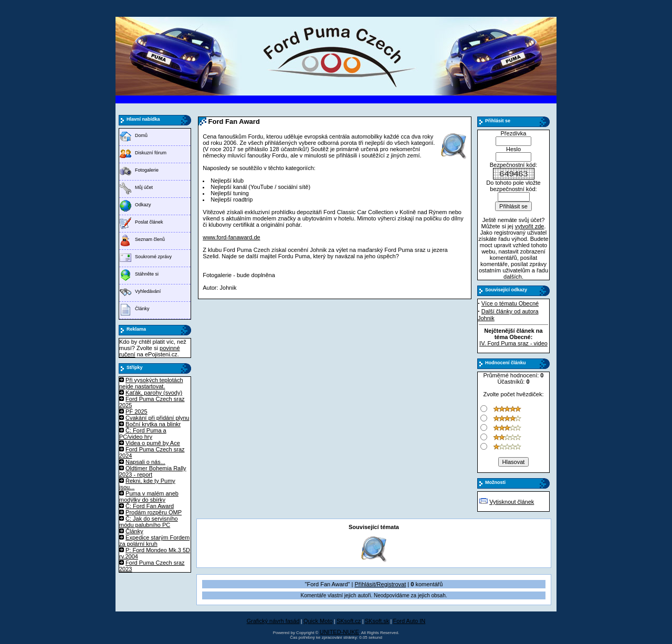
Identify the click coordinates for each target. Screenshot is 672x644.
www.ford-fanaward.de (231, 237)
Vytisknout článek (512, 502)
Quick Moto (318, 621)
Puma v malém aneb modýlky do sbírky (149, 497)
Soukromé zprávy (153, 257)
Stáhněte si (147, 274)
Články (142, 309)
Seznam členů (150, 239)
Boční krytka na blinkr (153, 424)
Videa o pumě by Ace (153, 443)
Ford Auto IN (409, 621)
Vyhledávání (148, 291)
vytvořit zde (530, 226)
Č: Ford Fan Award (150, 506)
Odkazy (143, 205)
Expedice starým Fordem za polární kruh (154, 541)
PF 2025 (136, 411)
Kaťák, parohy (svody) (154, 393)
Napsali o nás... (145, 462)
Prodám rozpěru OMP (154, 512)
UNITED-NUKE (339, 632)
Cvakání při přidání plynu (157, 418)
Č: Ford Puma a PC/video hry (143, 434)
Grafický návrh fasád (273, 621)
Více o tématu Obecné (510, 303)
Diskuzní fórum (151, 153)
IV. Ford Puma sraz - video (513, 343)
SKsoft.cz (349, 621)
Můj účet (144, 187)
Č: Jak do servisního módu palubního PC (149, 522)
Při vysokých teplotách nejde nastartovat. (151, 383)
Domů (141, 135)
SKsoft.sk (377, 621)
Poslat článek (149, 222)
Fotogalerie (147, 170)
